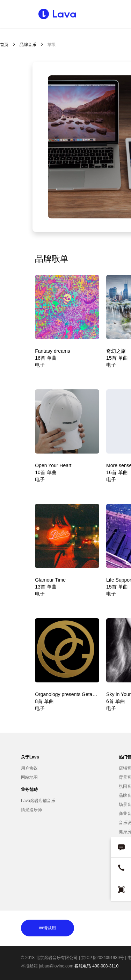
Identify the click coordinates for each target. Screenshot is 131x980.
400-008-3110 (105, 966)
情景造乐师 (31, 810)
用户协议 (29, 768)
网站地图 (29, 777)
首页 (4, 45)
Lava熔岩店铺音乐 (38, 801)
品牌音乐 (28, 45)
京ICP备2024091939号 (103, 958)
